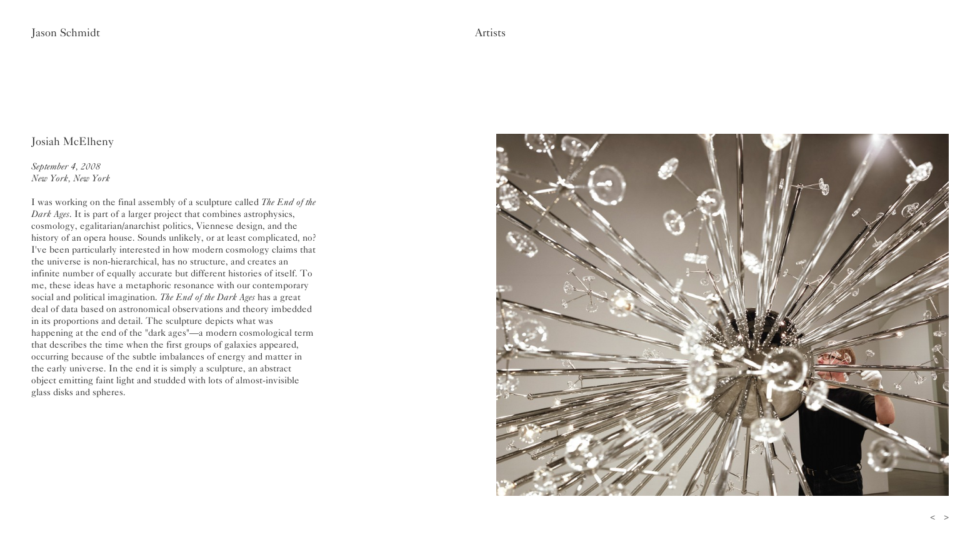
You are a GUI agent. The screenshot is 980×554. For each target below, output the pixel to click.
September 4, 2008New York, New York (71, 172)
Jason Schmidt (66, 33)
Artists (490, 33)
